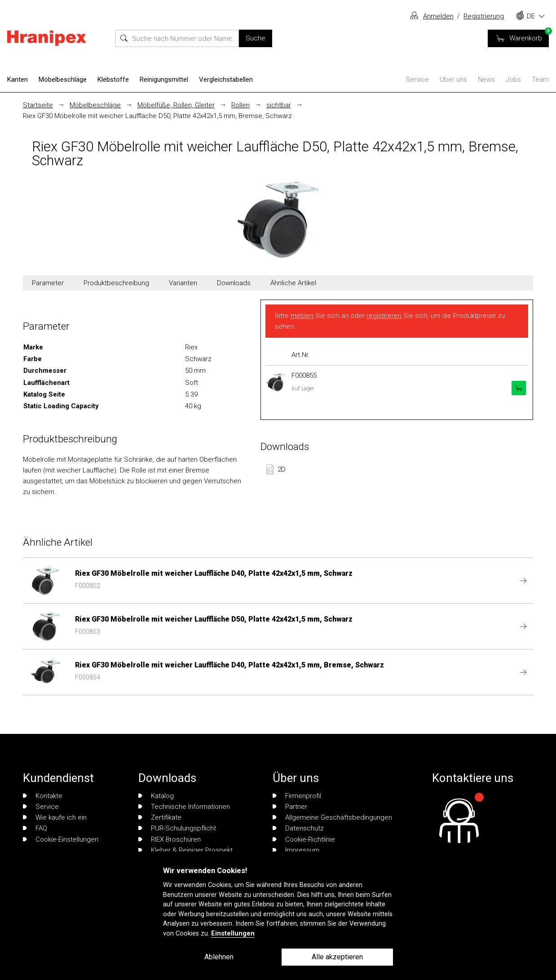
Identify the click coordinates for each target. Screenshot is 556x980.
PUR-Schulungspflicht (177, 828)
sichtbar (279, 105)
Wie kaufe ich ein (55, 817)
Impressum (296, 850)
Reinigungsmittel (164, 79)
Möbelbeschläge (63, 79)
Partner (290, 807)
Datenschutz (298, 828)
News (486, 79)
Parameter (48, 283)
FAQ (35, 828)
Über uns (453, 79)
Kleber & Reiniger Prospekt (185, 850)
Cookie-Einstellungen (61, 839)
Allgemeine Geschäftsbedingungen (332, 817)
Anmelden (438, 16)
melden (302, 316)
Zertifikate (160, 817)
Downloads (234, 283)
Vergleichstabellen (226, 79)
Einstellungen (233, 934)
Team (540, 79)
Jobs (513, 79)
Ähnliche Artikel (293, 283)
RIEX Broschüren (170, 839)
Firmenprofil (297, 796)
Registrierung (484, 16)
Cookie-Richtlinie (304, 839)
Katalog (156, 796)
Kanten (18, 79)
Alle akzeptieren (337, 957)
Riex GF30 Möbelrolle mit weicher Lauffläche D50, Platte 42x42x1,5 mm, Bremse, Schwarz (157, 116)
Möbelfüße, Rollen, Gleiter (176, 105)
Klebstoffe (113, 79)
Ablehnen (219, 957)
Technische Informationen (184, 807)
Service (417, 79)
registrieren (384, 316)
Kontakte (43, 796)
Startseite (38, 105)
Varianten (183, 283)
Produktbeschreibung (116, 283)
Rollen (240, 105)
